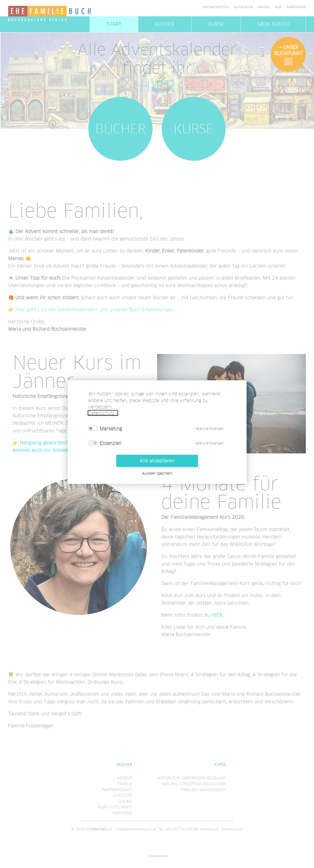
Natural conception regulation (194, 784)
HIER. (217, 615)
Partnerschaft (117, 790)
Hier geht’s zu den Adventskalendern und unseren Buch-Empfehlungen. (95, 310)
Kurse (216, 24)
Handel (264, 7)
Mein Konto (273, 24)
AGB (278, 7)
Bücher (165, 24)
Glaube (125, 801)
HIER (157, 87)
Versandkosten (216, 7)
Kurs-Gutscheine (115, 807)
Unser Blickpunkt (288, 50)
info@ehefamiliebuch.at (135, 829)
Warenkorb (296, 7)
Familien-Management (203, 790)
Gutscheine (243, 7)
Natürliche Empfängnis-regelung (192, 778)
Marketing (111, 429)
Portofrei (122, 813)
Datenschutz (232, 829)
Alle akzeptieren (157, 461)
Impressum (210, 829)
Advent (125, 778)
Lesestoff (122, 795)
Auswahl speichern (157, 473)
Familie (125, 784)
